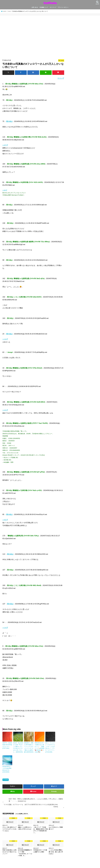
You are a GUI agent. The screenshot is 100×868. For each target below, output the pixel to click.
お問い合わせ (35, 7)
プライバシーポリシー (63, 7)
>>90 (4, 190)
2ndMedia (50, 3)
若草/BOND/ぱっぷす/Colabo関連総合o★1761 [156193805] (7, 769)
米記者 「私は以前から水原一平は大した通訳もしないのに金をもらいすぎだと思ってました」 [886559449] (18, 747)
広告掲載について (44, 7)
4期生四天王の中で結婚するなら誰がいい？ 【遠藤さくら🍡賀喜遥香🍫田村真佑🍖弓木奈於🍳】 (40, 747)
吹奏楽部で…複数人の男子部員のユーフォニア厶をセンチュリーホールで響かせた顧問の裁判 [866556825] (29, 747)
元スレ (60, 78)
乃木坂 (6, 779)
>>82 (4, 520)
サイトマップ (53, 7)
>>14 (4, 339)
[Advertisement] (33, 38)
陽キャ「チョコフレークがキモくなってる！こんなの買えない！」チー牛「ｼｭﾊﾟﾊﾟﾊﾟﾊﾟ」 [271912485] (50, 747)
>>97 (4, 145)
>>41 (4, 410)
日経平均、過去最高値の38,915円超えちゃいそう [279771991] (7, 745)
